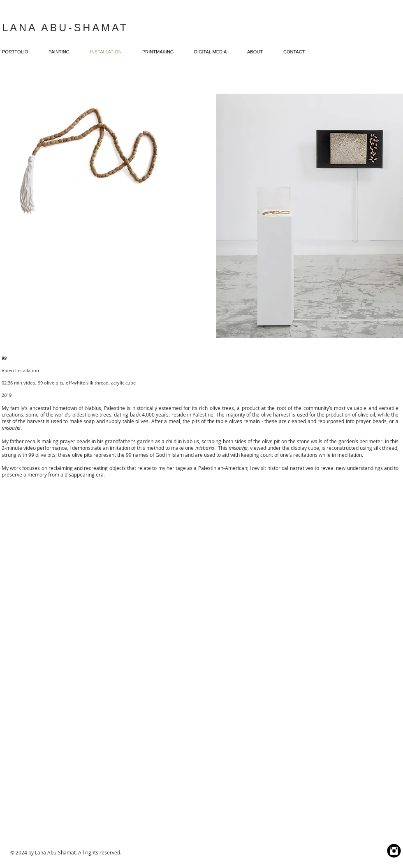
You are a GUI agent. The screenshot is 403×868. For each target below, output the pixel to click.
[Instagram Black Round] (394, 851)
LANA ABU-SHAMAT (65, 28)
